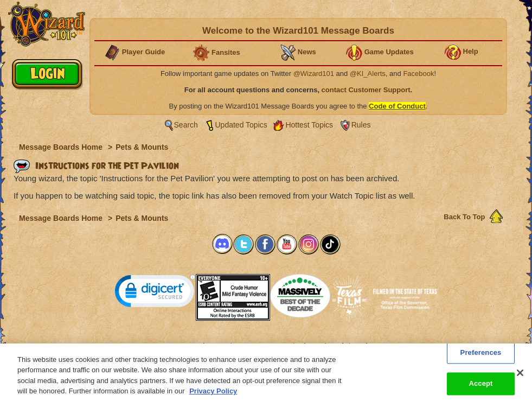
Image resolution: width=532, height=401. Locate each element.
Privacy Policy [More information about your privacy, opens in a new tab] (213, 395)
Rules (361, 125)
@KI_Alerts (368, 74)
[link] (155, 293)
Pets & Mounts (142, 147)
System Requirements (197, 346)
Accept (480, 387)
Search (186, 125)
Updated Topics (241, 125)
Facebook (418, 74)
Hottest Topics (309, 125)
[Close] (520, 376)
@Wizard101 (314, 74)
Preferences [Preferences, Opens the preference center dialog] (481, 356)
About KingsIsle (323, 346)
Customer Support (264, 346)
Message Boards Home (62, 147)
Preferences (372, 346)
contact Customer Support (366, 90)
